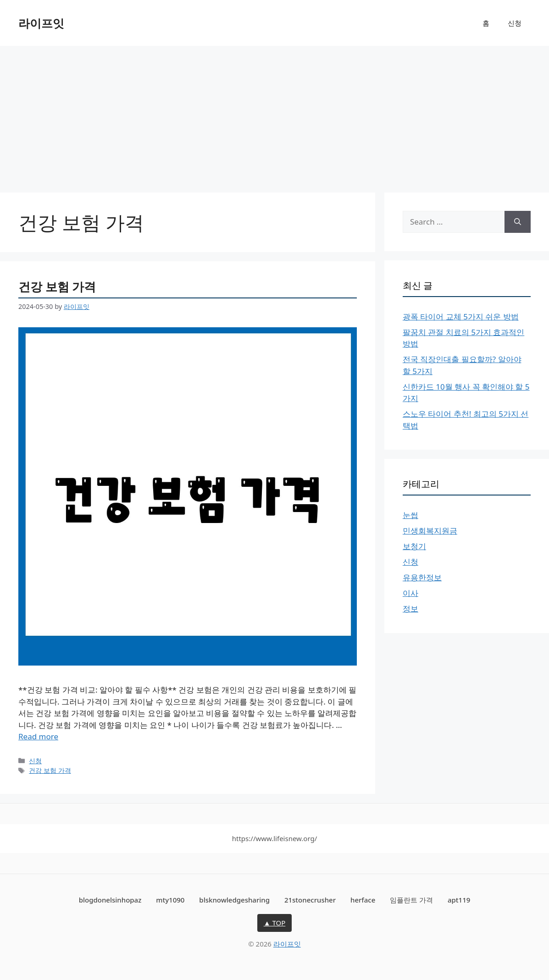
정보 (410, 608)
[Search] (518, 222)
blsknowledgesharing (234, 900)
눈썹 (410, 515)
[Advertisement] (274, 115)
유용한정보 (422, 577)
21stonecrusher (310, 900)
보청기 (414, 546)
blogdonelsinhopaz (110, 900)
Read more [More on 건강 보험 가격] (38, 736)
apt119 (459, 900)
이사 (410, 593)
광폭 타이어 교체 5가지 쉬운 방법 (461, 317)
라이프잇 (41, 23)
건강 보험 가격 (57, 286)
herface (363, 900)
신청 (515, 23)
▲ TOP (275, 923)
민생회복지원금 (430, 531)
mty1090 (170, 900)
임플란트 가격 (411, 900)
